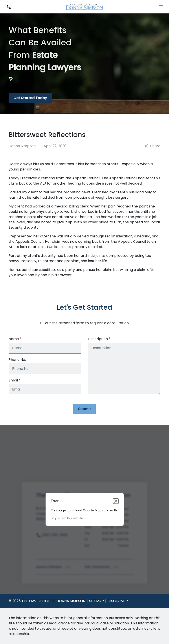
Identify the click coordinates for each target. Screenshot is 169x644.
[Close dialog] (116, 501)
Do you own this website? (68, 518)
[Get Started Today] (30, 98)
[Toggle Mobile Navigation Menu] (161, 7)
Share (152, 146)
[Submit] (84, 409)
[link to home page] (84, 6)
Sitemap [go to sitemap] (96, 601)
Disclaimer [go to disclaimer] (118, 601)
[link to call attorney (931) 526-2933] (8, 7)
